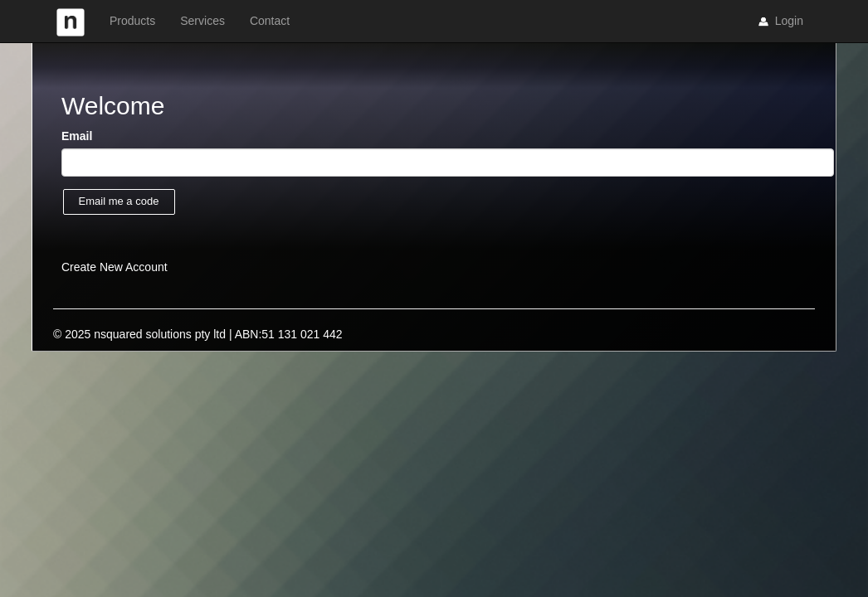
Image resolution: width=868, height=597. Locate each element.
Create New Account (115, 267)
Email (77, 136)
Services (202, 21)
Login (779, 22)
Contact (270, 21)
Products (132, 21)
